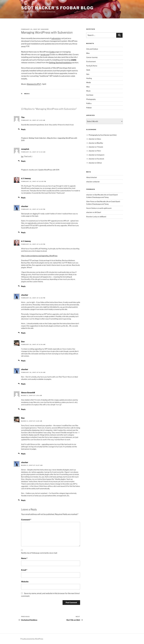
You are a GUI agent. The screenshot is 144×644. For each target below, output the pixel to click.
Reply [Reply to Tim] (23, 129)
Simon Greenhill (28, 393)
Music (88, 91)
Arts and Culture (92, 49)
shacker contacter (93, 182)
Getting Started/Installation (60, 63)
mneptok (25, 149)
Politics (89, 103)
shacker (45, 29)
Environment (91, 61)
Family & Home (92, 66)
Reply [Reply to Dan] (23, 361)
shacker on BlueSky (96, 143)
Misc (88, 87)
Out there (90, 95)
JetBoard (103, 217)
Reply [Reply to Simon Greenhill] (23, 409)
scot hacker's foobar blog (57, 8)
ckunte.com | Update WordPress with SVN (44, 170)
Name (24, 558)
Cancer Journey (92, 57)
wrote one (45, 55)
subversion (56, 38)
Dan (23, 342)
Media (27, 94)
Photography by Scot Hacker (99, 135)
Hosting (89, 78)
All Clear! (98, 212)
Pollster (89, 108)
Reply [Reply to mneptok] (23, 161)
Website (25, 582)
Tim (23, 117)
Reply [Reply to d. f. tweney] (23, 198)
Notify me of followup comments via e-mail (39, 553)
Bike (88, 53)
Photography (91, 99)
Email (24, 570)
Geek (88, 70)
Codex (52, 52)
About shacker (92, 177)
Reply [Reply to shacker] (23, 232)
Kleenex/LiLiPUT (34, 84)
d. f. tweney (26, 178)
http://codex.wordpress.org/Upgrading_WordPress (39, 256)
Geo (88, 74)
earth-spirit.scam (105, 208)
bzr (22, 156)
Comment (26, 520)
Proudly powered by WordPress (32, 639)
